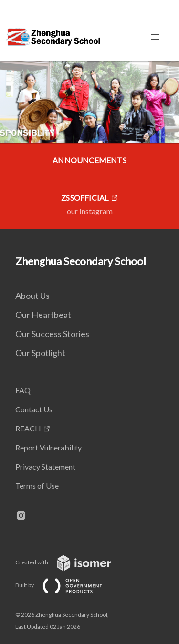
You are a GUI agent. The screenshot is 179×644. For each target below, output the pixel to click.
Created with (71, 562)
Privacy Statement (45, 466)
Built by (66, 585)
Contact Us (34, 409)
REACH (28, 428)
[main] (89, 145)
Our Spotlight (40, 353)
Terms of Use (37, 486)
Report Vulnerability (48, 447)
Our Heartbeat (43, 315)
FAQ (23, 390)
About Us (32, 296)
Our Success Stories (52, 334)
